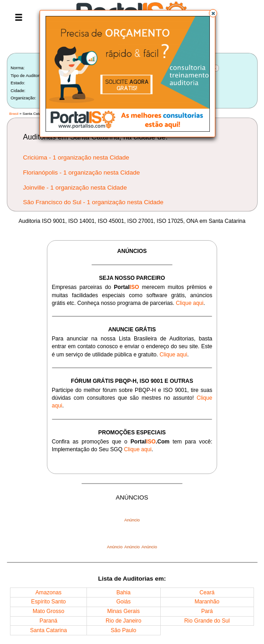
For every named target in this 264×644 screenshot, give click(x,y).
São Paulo (123, 630)
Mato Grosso (49, 611)
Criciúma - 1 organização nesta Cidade (76, 157)
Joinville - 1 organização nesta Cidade (75, 188)
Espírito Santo (48, 602)
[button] (213, 13)
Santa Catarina (48, 630)
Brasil (14, 114)
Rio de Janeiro (123, 621)
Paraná (48, 621)
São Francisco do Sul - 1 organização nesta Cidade (93, 202)
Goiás (123, 602)
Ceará (207, 592)
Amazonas (48, 592)
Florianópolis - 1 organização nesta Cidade (82, 173)
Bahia (124, 592)
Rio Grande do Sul (207, 621)
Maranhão (207, 602)
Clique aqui (190, 303)
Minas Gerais (123, 611)
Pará (207, 611)
